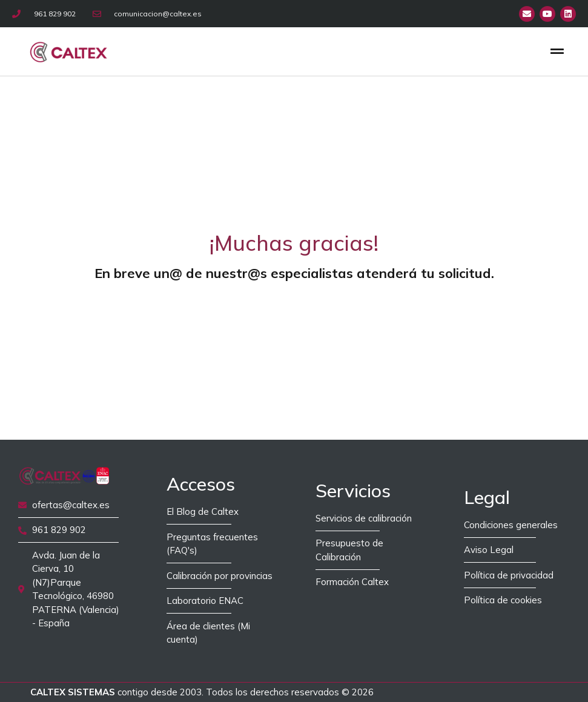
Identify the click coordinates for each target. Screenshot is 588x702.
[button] (557, 51)
